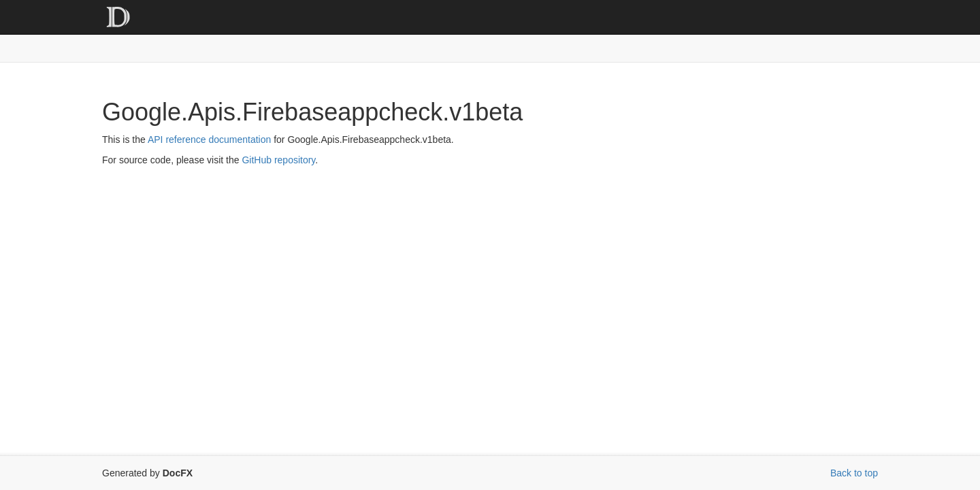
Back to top (854, 473)
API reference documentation (209, 140)
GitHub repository (278, 160)
